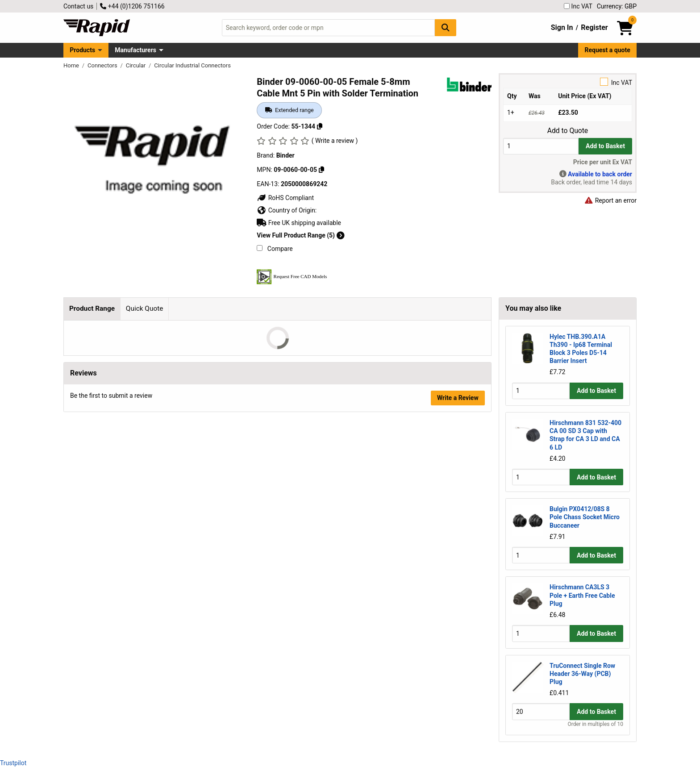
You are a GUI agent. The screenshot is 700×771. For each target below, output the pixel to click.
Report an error (610, 200)
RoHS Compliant (285, 198)
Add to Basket (605, 146)
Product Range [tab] (92, 308)
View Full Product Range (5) (300, 235)
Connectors (103, 65)
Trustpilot (13, 763)
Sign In (562, 27)
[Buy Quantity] (541, 146)
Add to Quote (568, 131)
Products (82, 50)
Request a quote (608, 50)
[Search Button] (446, 27)
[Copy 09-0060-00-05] (321, 170)
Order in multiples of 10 (596, 724)
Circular (137, 65)
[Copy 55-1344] (320, 126)
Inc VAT (578, 6)
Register (594, 27)
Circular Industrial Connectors (192, 65)
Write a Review (458, 398)
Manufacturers (135, 50)
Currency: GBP (617, 6)
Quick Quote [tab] (145, 308)
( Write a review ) (335, 141)
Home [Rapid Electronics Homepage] (72, 65)
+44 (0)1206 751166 (132, 6)
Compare (275, 249)
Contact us (78, 6)
